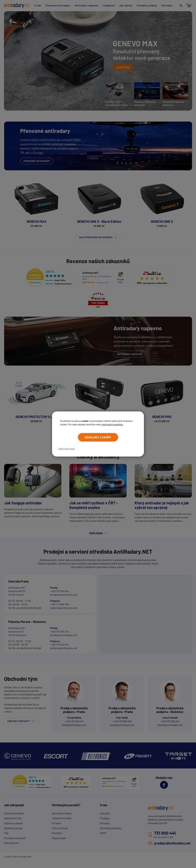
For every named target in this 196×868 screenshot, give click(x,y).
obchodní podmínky (112, 424)
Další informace (67, 449)
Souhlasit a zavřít (98, 437)
